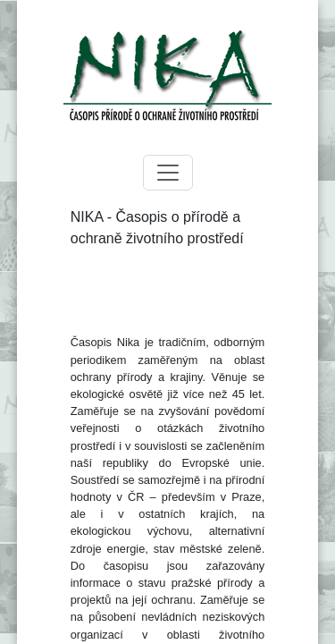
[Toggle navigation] (168, 173)
